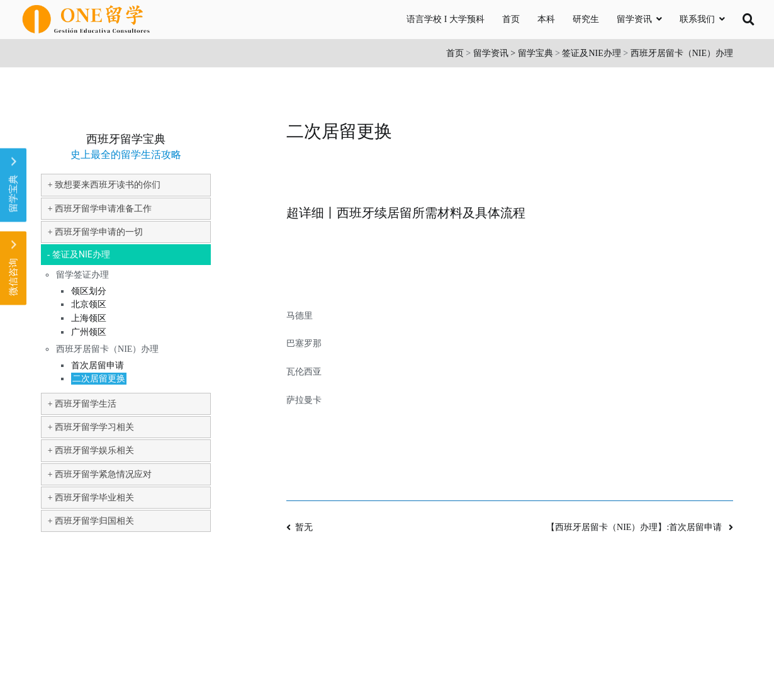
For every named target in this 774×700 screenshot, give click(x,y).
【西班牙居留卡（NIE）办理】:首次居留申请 (635, 527)
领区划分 (89, 291)
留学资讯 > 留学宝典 (513, 53)
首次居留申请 (98, 365)
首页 (511, 19)
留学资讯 (634, 19)
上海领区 (89, 318)
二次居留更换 (99, 379)
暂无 (304, 527)
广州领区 (89, 332)
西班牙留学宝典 (126, 139)
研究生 (586, 19)
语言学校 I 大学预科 (446, 19)
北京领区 (89, 304)
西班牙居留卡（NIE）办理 (682, 53)
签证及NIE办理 (591, 53)
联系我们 (697, 19)
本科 (546, 19)
